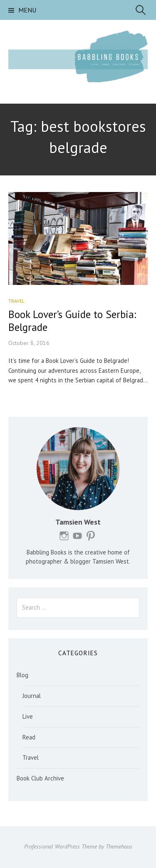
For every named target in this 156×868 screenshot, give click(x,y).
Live (28, 716)
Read (29, 737)
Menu (27, 10)
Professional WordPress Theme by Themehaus (78, 846)
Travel (16, 301)
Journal (32, 696)
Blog (22, 675)
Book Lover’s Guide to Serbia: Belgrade (72, 320)
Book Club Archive (40, 778)
